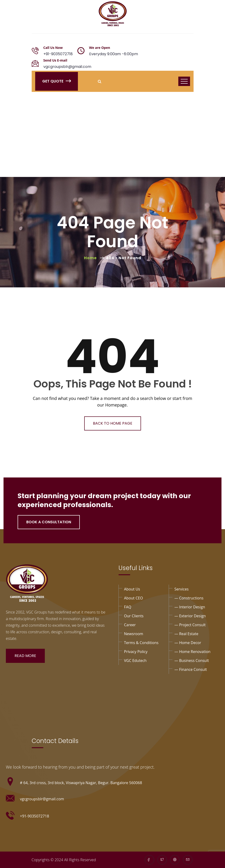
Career (130, 625)
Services (181, 589)
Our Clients (134, 616)
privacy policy (136, 652)
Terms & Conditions (141, 643)
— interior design (190, 607)
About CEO (134, 598)
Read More (25, 656)
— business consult (192, 661)
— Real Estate (186, 634)
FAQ (128, 607)
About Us (132, 589)
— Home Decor (188, 643)
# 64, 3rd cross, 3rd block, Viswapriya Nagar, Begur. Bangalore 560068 (81, 783)
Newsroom (134, 634)
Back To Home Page (113, 423)
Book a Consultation (49, 522)
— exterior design (190, 616)
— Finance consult (191, 669)
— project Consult (190, 625)
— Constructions (189, 598)
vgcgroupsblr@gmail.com (67, 67)
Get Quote (57, 81)
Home (91, 258)
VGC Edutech (135, 661)
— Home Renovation (192, 652)
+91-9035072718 (58, 54)
